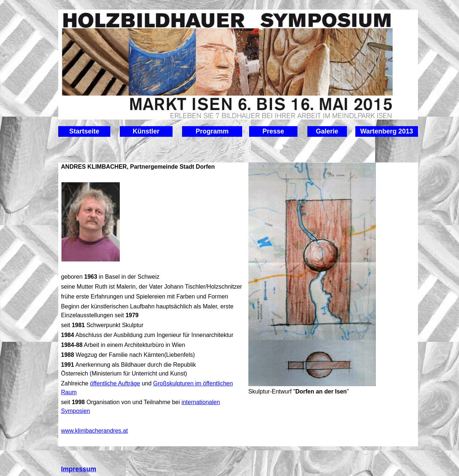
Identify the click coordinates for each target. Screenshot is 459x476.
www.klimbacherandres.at (95, 431)
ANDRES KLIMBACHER (94, 167)
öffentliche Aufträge (115, 383)
